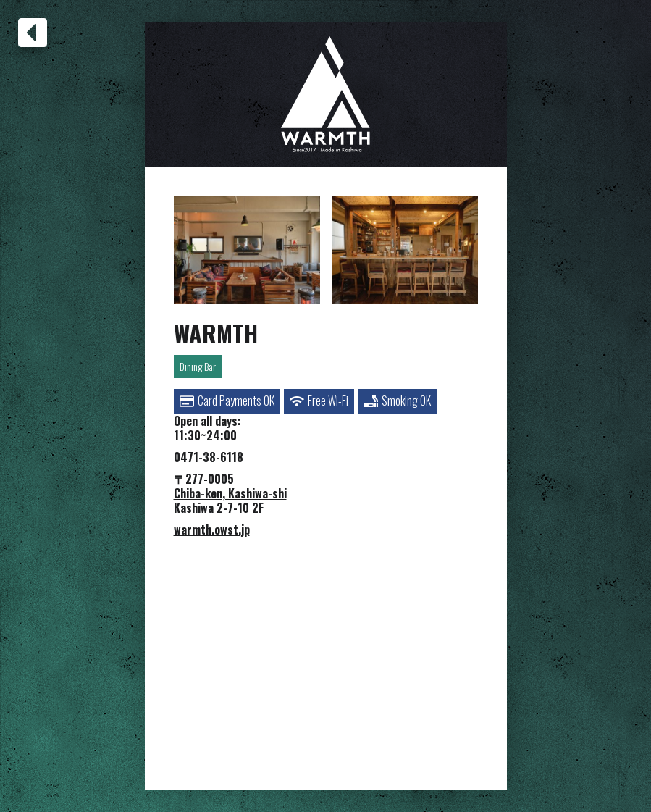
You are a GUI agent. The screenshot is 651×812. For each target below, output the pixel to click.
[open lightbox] (247, 250)
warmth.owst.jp (212, 530)
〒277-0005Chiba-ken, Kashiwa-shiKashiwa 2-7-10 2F (230, 493)
